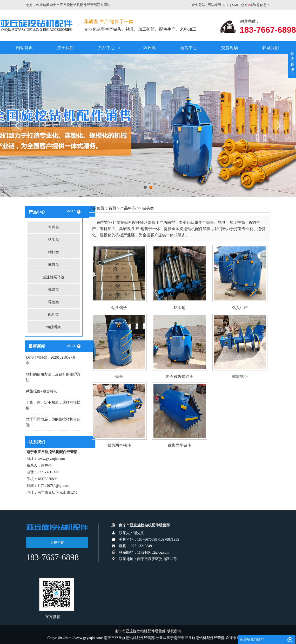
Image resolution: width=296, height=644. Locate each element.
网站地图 (214, 5)
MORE (73, 212)
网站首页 (24, 48)
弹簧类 (53, 290)
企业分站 (198, 5)
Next (279, 125)
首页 (112, 208)
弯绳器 (53, 227)
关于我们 (65, 48)
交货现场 (230, 48)
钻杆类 (53, 252)
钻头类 (53, 240)
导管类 (53, 302)
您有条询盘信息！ (256, 5)
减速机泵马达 (53, 277)
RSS (226, 5)
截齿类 (53, 265)
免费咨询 (57, 543)
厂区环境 (147, 48)
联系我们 (271, 48)
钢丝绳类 (53, 327)
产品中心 (106, 48)
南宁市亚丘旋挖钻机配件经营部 (199, 638)
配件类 (53, 315)
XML (235, 5)
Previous (17, 125)
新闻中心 (189, 48)
